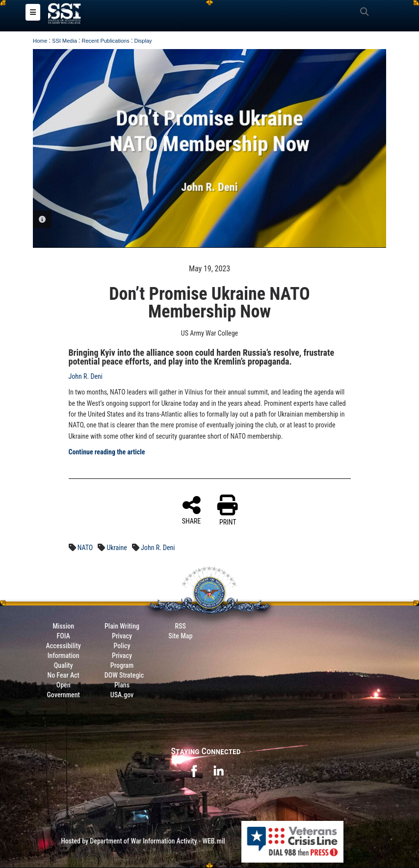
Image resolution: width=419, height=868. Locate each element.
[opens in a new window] (194, 770)
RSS (181, 627)
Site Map (180, 636)
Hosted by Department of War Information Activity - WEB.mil (143, 842)
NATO (85, 548)
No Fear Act (64, 676)
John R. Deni (86, 377)
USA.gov (122, 695)
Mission (63, 627)
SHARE (192, 510)
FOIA (64, 636)
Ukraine (117, 548)
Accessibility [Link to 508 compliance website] (64, 646)
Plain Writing (122, 627)
